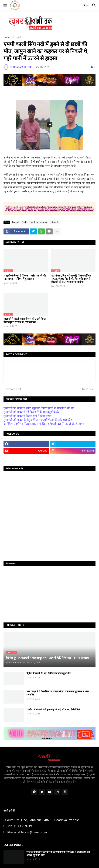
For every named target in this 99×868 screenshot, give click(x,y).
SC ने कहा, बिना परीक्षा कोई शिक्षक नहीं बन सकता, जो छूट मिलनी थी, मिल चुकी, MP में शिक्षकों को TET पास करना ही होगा (71, 279)
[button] (5, 5)
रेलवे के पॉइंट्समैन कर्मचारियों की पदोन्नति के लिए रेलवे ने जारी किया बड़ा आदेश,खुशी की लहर (58, 853)
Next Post (88, 389)
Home (7, 37)
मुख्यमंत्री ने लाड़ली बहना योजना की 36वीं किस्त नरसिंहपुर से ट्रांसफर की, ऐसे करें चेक (25, 320)
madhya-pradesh (38, 222)
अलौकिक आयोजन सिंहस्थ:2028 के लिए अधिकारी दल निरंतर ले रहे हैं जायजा (44, 424)
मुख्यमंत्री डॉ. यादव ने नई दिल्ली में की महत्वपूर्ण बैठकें (31, 412)
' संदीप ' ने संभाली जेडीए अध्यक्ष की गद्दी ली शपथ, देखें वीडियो (53, 709)
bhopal (17, 37)
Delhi (24, 222)
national (54, 222)
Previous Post (13, 389)
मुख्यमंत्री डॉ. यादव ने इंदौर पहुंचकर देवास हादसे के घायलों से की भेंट (39, 408)
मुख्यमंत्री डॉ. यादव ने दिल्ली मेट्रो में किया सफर (28, 416)
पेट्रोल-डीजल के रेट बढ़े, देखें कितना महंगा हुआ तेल (48, 673)
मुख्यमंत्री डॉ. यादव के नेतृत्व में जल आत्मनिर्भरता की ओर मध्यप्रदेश (38, 420)
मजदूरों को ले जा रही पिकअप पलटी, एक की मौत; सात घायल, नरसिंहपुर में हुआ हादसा (25, 277)
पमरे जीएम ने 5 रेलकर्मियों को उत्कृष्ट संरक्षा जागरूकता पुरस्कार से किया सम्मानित (58, 693)
